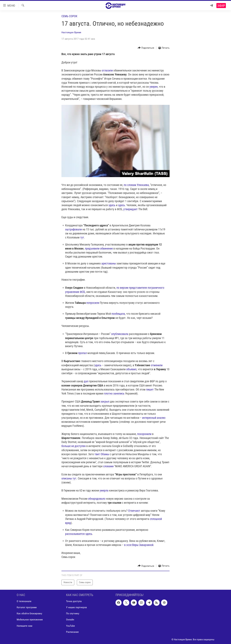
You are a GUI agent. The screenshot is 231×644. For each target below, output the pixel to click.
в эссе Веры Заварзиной (139, 545)
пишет (150, 389)
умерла (104, 490)
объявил (131, 369)
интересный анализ (154, 418)
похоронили (144, 434)
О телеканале (24, 601)
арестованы (109, 263)
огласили (107, 70)
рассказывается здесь (79, 534)
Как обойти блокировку (29, 613)
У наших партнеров (76, 607)
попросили (93, 303)
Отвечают (134, 511)
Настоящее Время (71, 32)
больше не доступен (74, 446)
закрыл (105, 401)
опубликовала (120, 334)
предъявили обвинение (99, 248)
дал (86, 381)
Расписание (72, 632)
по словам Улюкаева (136, 185)
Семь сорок (69, 16)
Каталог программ (27, 607)
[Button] (146, 48)
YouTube (71, 626)
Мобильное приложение (30, 620)
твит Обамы (102, 454)
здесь (112, 205)
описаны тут (69, 478)
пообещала (118, 314)
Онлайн (70, 620)
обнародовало (97, 499)
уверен (154, 87)
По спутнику (73, 613)
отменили (157, 365)
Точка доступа (74, 601)
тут (82, 237)
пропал (82, 353)
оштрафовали (73, 229)
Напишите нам (24, 626)
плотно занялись (114, 393)
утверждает (130, 209)
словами (108, 466)
